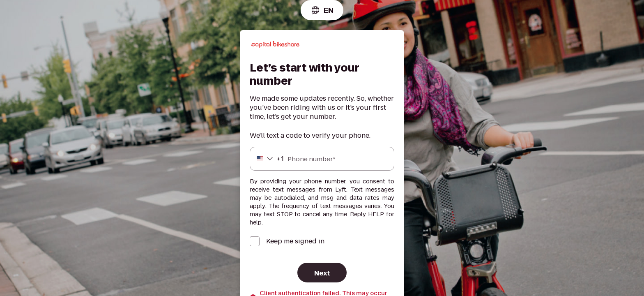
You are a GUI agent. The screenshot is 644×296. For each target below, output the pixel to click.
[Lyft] (275, 46)
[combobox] (322, 10)
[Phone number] (322, 159)
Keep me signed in (295, 241)
